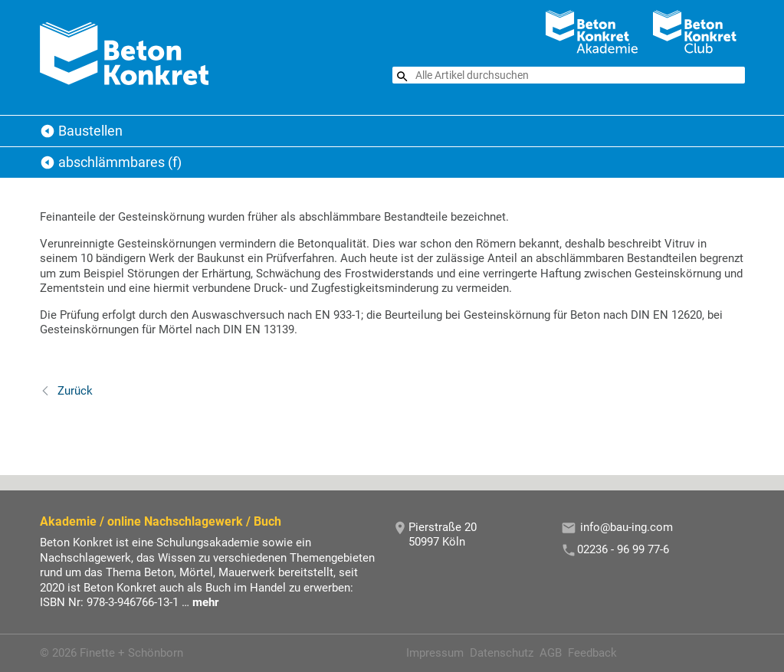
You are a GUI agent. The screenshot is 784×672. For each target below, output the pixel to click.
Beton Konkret (48, 131)
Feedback (592, 653)
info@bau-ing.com (627, 527)
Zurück (74, 391)
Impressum (435, 653)
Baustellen (90, 131)
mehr (205, 602)
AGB (551, 653)
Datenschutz (502, 653)
